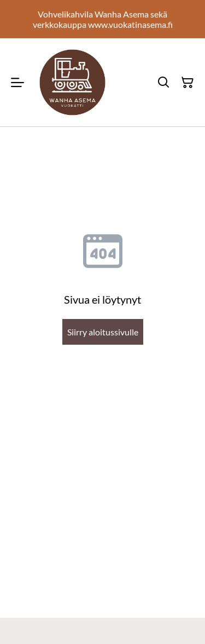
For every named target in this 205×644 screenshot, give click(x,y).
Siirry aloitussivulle (103, 332)
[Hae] (163, 83)
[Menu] (17, 82)
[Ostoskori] (188, 83)
